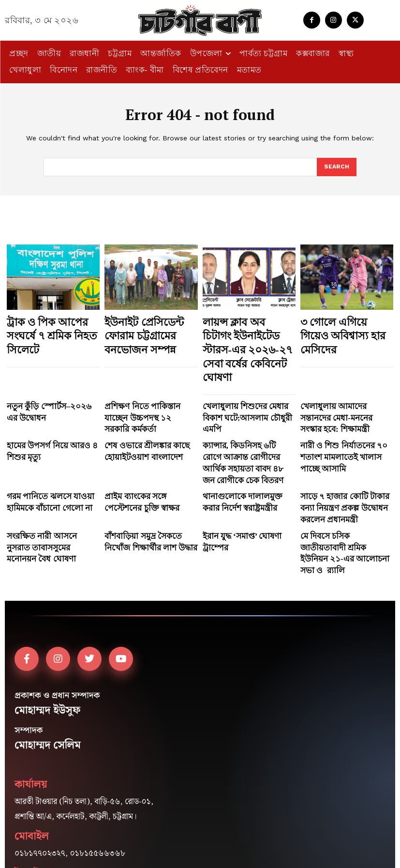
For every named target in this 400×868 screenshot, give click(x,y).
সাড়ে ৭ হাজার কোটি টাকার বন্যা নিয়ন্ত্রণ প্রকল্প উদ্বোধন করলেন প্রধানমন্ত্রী (341, 441)
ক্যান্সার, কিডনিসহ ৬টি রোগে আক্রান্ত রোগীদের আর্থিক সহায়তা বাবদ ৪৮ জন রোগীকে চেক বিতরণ (245, 409)
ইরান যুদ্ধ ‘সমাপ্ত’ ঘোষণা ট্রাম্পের (244, 463)
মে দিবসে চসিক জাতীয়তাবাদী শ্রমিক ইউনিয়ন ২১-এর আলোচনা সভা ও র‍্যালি (346, 472)
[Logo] (200, 20)
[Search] (336, 168)
